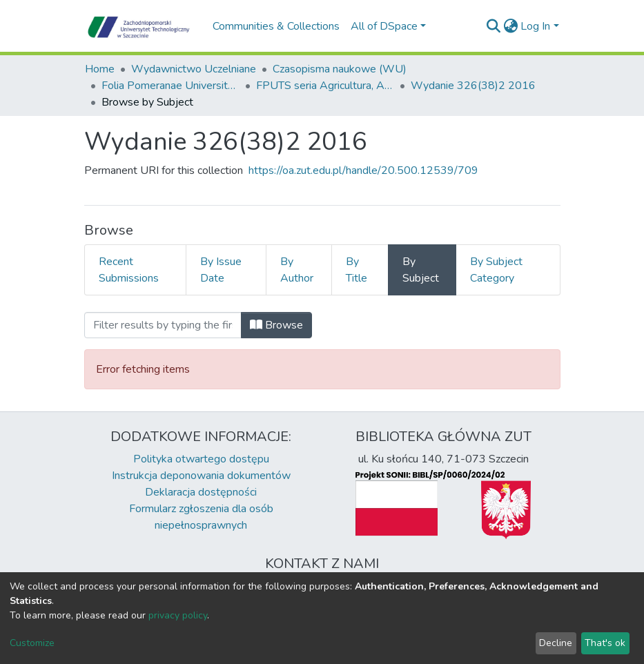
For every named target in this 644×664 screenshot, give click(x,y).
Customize (32, 643)
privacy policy (178, 615)
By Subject (421, 270)
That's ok (605, 643)
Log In (535, 26)
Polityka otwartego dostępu (201, 459)
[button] (510, 26)
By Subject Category (496, 270)
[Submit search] (493, 26)
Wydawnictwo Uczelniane (194, 69)
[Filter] (163, 325)
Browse (276, 325)
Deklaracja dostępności (201, 492)
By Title (357, 270)
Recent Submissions (129, 270)
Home (100, 69)
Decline (556, 643)
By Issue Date (221, 270)
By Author (297, 270)
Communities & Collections (276, 26)
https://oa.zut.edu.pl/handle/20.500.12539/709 (363, 170)
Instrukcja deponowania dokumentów (201, 476)
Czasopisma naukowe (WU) (340, 69)
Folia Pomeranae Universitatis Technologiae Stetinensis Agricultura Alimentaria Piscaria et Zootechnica (170, 86)
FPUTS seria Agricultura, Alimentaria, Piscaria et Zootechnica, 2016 (325, 86)
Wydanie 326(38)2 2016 (473, 86)
